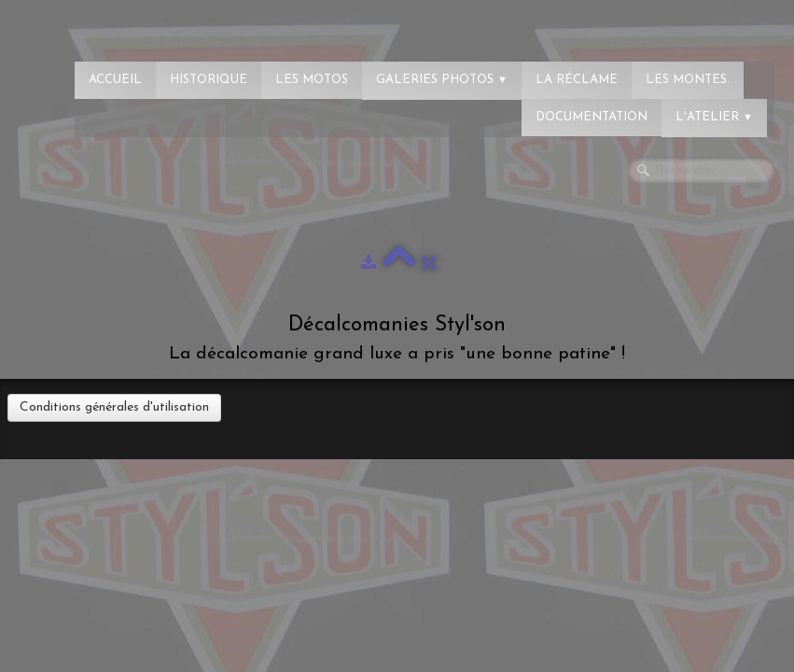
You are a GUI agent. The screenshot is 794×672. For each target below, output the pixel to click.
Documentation (592, 117)
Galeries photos (442, 80)
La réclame (577, 80)
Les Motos (312, 80)
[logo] (89, 23)
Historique (209, 80)
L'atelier (714, 117)
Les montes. (688, 80)
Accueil (115, 80)
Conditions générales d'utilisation (114, 407)
